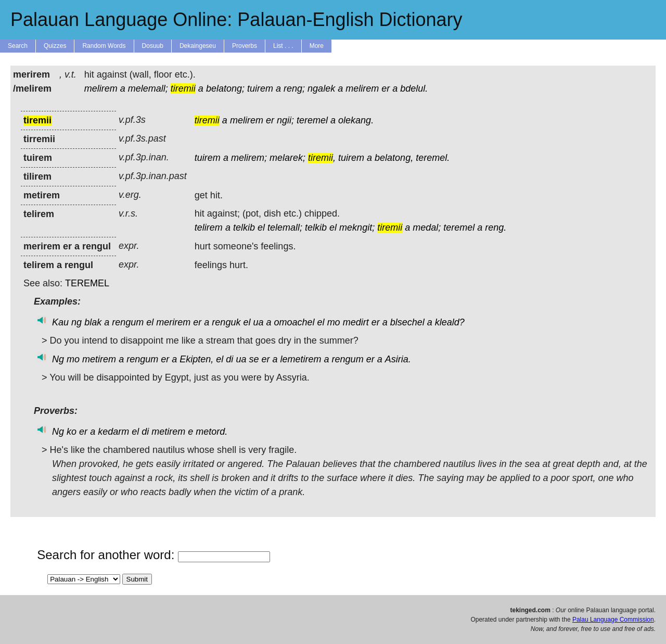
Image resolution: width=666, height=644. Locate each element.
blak (93, 322)
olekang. (356, 120)
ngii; (285, 120)
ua (258, 322)
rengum (128, 322)
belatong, (394, 158)
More (317, 46)
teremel (312, 120)
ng (76, 322)
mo (334, 322)
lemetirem (301, 359)
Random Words (104, 46)
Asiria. (398, 359)
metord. (212, 432)
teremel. (433, 158)
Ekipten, (196, 359)
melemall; (148, 89)
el (261, 228)
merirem (173, 322)
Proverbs (245, 46)
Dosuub (153, 46)
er (386, 89)
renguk (226, 322)
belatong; (225, 89)
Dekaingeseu (198, 46)
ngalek (321, 89)
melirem (101, 89)
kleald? (450, 322)
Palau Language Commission (613, 620)
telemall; (285, 228)
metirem (99, 359)
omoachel (294, 322)
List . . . (283, 46)
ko (72, 432)
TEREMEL (87, 283)
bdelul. (414, 89)
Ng (58, 359)
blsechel (407, 322)
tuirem (260, 89)
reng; (294, 89)
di (229, 359)
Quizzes (55, 46)
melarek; (287, 158)
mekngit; (357, 228)
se (254, 359)
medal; (427, 228)
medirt (356, 322)
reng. (496, 228)
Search (18, 46)
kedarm (113, 432)
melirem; (249, 158)
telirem (209, 228)
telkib (244, 228)
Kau (60, 322)
